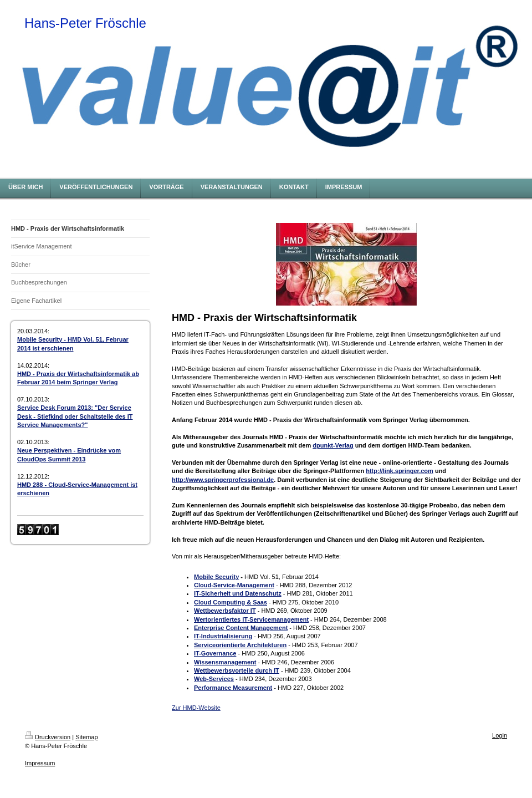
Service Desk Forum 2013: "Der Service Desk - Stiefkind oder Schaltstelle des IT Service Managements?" (75, 416)
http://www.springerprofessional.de (223, 480)
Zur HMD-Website (196, 708)
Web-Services (214, 679)
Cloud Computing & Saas (231, 602)
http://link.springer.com (400, 471)
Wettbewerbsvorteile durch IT (237, 670)
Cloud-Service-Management (234, 585)
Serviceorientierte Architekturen (240, 645)
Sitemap (86, 737)
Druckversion (48, 737)
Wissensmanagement (225, 662)
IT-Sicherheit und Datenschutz (238, 593)
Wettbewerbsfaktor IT (225, 611)
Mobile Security (216, 577)
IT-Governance (215, 653)
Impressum (40, 763)
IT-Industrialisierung (223, 636)
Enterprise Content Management (241, 628)
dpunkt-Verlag (333, 445)
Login (500, 735)
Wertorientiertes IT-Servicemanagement (251, 619)
